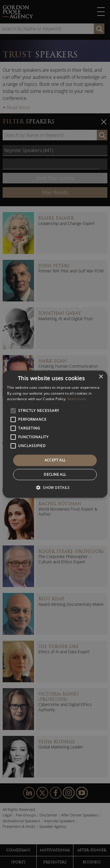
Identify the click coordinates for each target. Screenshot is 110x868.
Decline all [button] (55, 474)
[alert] (55, 434)
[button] (55, 487)
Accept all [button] (55, 460)
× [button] (101, 377)
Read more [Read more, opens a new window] (77, 399)
